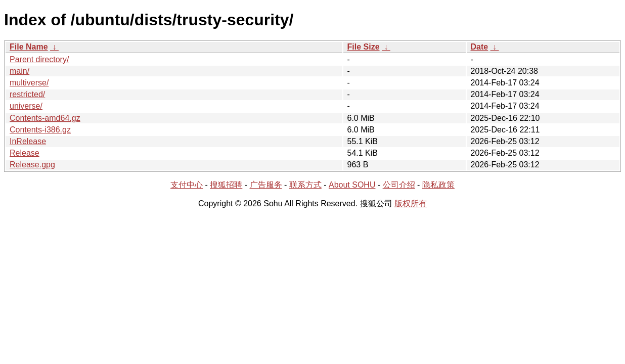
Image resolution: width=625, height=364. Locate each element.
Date (480, 47)
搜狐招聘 (226, 185)
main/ (19, 71)
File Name (29, 47)
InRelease (28, 141)
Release (25, 153)
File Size (364, 47)
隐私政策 (438, 185)
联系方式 (305, 185)
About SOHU (352, 185)
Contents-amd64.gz (45, 118)
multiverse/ (29, 83)
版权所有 (411, 203)
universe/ (26, 106)
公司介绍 (399, 185)
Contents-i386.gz (40, 130)
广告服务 (266, 185)
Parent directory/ (39, 59)
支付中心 (187, 185)
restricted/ (27, 94)
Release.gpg (32, 165)
